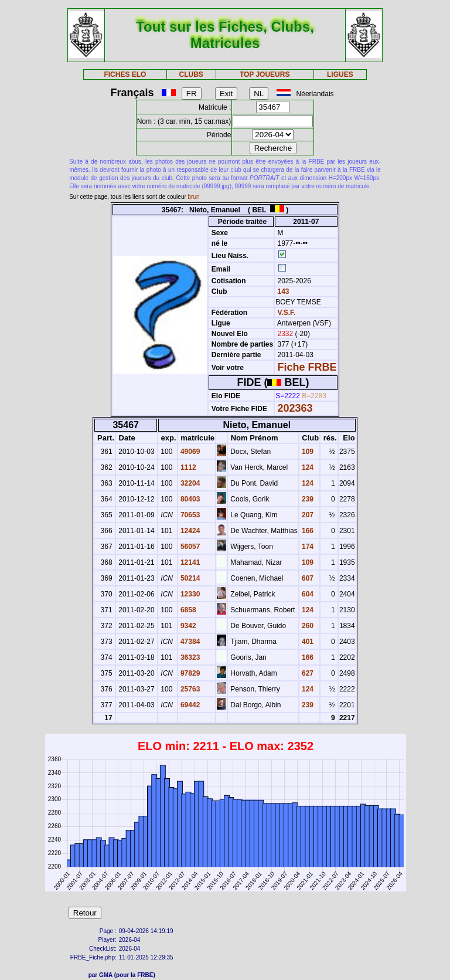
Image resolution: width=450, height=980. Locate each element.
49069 (190, 452)
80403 (190, 499)
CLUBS (191, 74)
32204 (190, 483)
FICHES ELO (125, 74)
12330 (190, 594)
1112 (187, 467)
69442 (190, 705)
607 (307, 578)
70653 (190, 515)
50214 (190, 578)
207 (307, 515)
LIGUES (340, 74)
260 (307, 626)
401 (307, 642)
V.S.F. (287, 313)
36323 (190, 657)
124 (307, 467)
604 (307, 594)
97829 (190, 673)
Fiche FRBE (307, 367)
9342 (187, 626)
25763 (190, 689)
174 (307, 547)
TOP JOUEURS (265, 74)
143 (282, 291)
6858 (187, 610)
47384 (190, 642)
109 (307, 452)
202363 (295, 408)
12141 (190, 562)
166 (307, 531)
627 (307, 673)
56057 (190, 547)
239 (307, 499)
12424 (190, 531)
